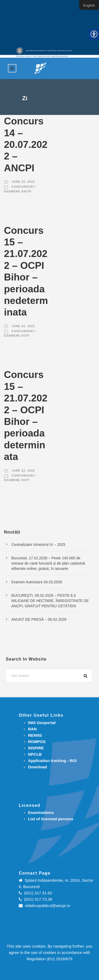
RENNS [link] (35, 735)
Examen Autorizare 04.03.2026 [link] (37, 582)
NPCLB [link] (35, 754)
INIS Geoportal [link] (42, 723)
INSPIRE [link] (36, 748)
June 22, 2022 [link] (23, 182)
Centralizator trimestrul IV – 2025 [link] (38, 545)
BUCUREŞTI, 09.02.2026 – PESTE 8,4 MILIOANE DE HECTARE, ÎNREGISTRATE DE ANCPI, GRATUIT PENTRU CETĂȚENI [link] (50, 601)
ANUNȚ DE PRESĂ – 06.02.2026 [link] (39, 619)
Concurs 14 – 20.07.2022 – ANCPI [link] (26, 145)
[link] (40, 68)
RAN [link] (32, 729)
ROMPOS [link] (37, 742)
